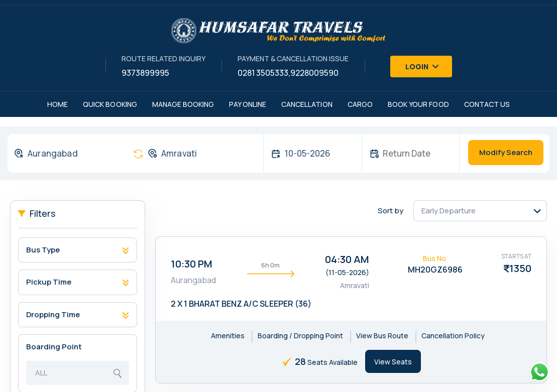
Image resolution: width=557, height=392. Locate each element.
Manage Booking (183, 104)
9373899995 (145, 73)
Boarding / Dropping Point (300, 336)
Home (58, 104)
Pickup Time (49, 282)
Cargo (360, 104)
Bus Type (43, 250)
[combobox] (66, 153)
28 (300, 361)
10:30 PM (192, 264)
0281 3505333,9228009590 (288, 73)
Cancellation (307, 104)
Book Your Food (418, 104)
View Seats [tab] (393, 362)
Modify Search (506, 152)
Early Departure (449, 211)
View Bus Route (382, 336)
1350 (520, 268)
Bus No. (435, 258)
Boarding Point (54, 347)
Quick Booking (110, 104)
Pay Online (248, 104)
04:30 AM (347, 259)
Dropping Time (53, 314)
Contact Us (487, 104)
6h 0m (270, 265)
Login (422, 67)
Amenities (228, 336)
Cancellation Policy (453, 336)
